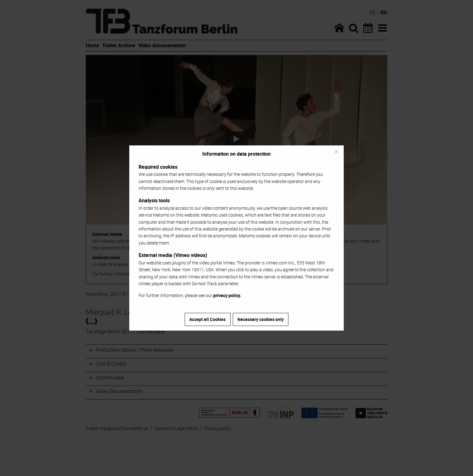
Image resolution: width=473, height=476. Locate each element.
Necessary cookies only (261, 319)
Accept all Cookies (207, 319)
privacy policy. (227, 295)
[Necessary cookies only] (336, 152)
